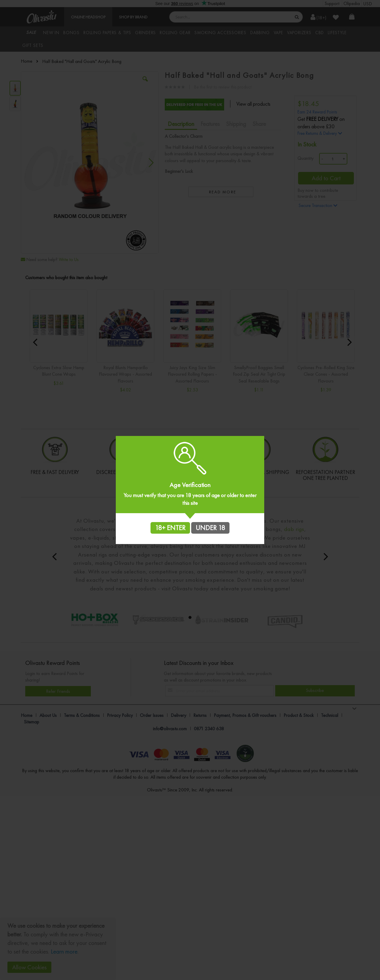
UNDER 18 (210, 528)
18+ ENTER (170, 528)
